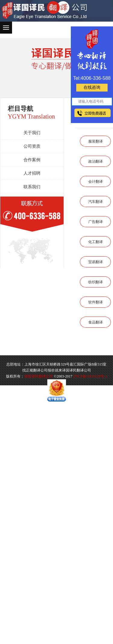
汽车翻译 (96, 202)
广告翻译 (96, 222)
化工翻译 (96, 242)
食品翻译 (96, 322)
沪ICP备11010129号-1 (90, 376)
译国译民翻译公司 (39, 376)
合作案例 (32, 160)
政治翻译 (96, 161)
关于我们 (32, 133)
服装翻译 (96, 141)
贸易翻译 (96, 262)
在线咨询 (92, 87)
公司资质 (32, 146)
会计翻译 (96, 182)
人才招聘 (32, 173)
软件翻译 (96, 302)
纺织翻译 (96, 282)
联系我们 (32, 187)
